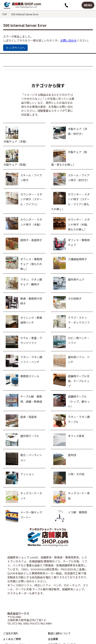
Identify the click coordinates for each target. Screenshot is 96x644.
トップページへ (15, 48)
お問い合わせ (69, 40)
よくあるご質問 (12, 639)
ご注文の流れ (11, 633)
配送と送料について (59, 633)
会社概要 (53, 639)
